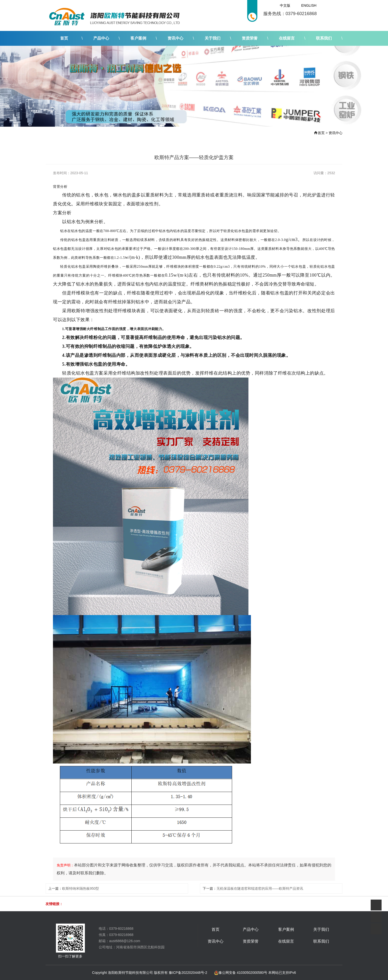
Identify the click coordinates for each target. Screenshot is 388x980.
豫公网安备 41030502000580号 (241, 973)
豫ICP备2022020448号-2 (188, 973)
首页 (64, 38)
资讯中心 (175, 38)
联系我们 (324, 38)
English (309, 5)
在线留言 (287, 38)
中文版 (285, 5)
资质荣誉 (250, 38)
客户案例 (138, 38)
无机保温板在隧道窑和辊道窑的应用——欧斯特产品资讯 (260, 888)
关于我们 (213, 38)
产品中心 (101, 38)
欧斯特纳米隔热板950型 (81, 888)
